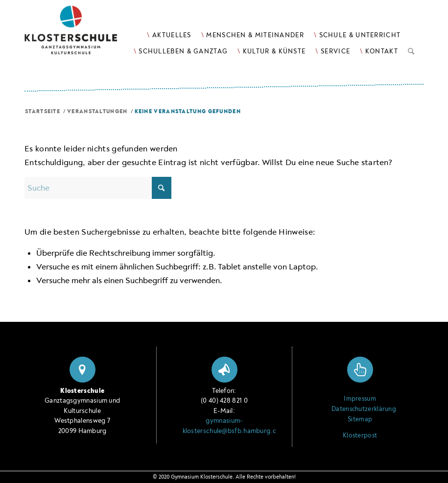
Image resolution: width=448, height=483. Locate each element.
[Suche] (411, 49)
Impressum (360, 399)
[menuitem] (169, 35)
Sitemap (360, 419)
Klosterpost (360, 435)
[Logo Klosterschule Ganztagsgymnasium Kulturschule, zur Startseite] (83, 35)
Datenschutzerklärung (360, 409)
